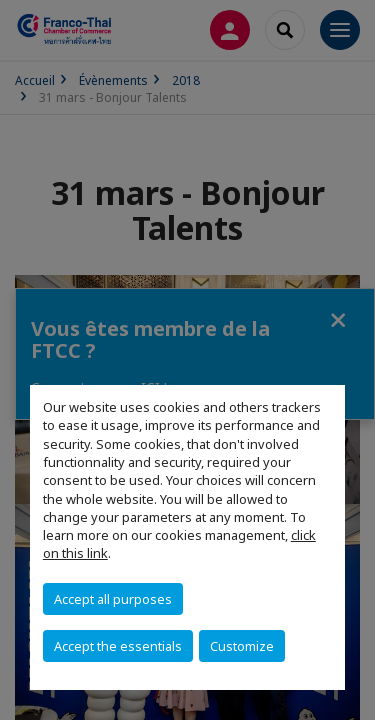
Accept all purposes (113, 599)
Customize (242, 646)
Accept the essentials (118, 646)
